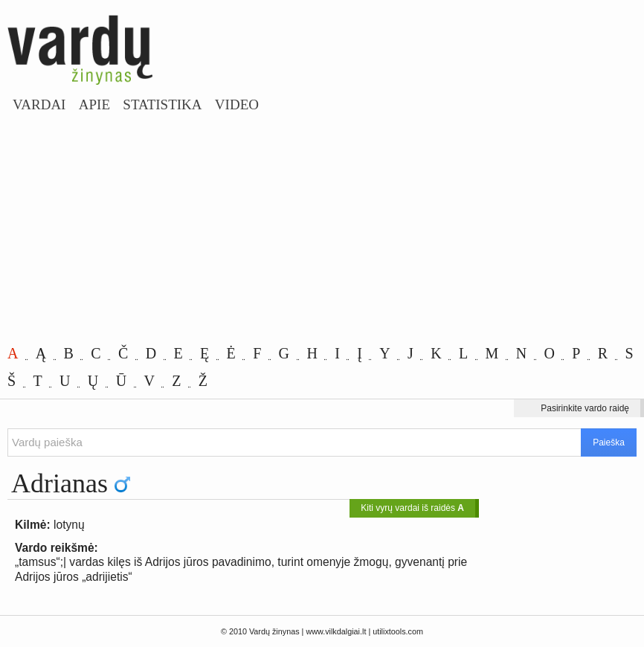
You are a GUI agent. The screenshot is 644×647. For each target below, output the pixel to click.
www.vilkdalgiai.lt (336, 631)
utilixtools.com (398, 631)
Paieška (609, 442)
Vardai (39, 104)
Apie (94, 104)
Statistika (162, 104)
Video (237, 104)
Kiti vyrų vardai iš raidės (412, 508)
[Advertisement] (322, 228)
